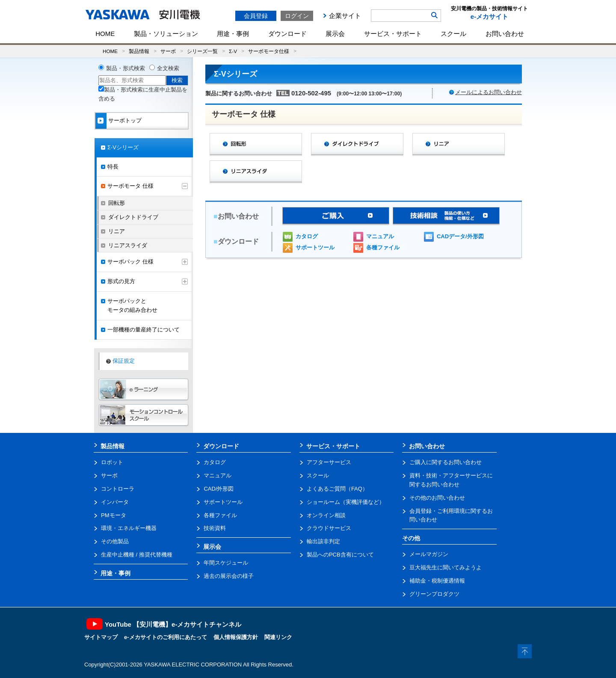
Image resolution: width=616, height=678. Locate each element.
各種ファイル (383, 247)
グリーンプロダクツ (434, 594)
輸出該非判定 (323, 541)
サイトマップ (101, 637)
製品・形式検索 (126, 68)
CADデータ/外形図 (460, 236)
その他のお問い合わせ (437, 498)
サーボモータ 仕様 (130, 186)
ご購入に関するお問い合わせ (446, 462)
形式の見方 (121, 281)
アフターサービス (329, 462)
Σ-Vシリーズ (123, 147)
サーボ (168, 51)
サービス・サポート (393, 34)
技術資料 (215, 528)
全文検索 (168, 68)
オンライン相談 (326, 515)
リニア (117, 231)
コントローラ (118, 489)
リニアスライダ (128, 245)
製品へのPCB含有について (340, 555)
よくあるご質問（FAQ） (337, 489)
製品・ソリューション (166, 34)
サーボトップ (125, 120)
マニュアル (380, 236)
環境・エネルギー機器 (129, 528)
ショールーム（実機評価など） (346, 502)
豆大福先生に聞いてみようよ (446, 567)
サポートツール (315, 247)
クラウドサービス (329, 528)
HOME (105, 34)
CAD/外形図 (219, 489)
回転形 (117, 203)
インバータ (115, 502)
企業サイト (345, 16)
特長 (113, 167)
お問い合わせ (505, 34)
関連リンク (278, 637)
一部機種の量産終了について (144, 330)
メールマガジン (429, 554)
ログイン (297, 16)
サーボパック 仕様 (130, 262)
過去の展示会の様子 (229, 576)
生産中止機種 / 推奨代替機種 (137, 555)
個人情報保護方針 (236, 637)
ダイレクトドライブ (133, 217)
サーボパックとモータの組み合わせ (132, 305)
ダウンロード (287, 34)
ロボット (112, 462)
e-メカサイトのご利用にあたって (166, 637)
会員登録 (256, 16)
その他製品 (115, 541)
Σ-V (233, 51)
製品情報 (139, 51)
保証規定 (124, 361)
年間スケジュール (226, 563)
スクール (453, 34)
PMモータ (114, 515)
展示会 (335, 34)
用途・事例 (233, 34)
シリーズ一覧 (202, 51)
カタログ (307, 236)
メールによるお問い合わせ (489, 92)
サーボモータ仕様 (269, 51)
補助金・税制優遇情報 (437, 581)
